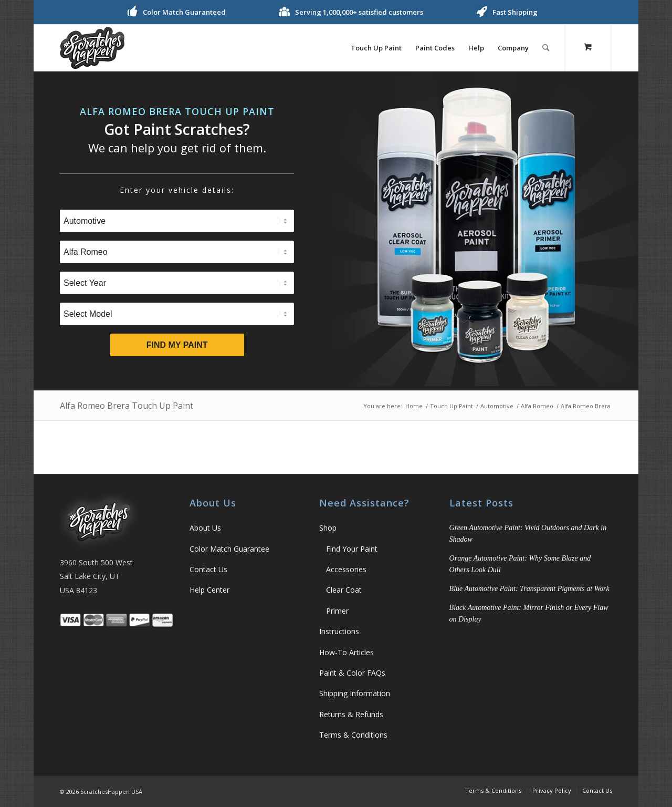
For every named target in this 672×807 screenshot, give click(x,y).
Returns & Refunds (351, 714)
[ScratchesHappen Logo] (92, 48)
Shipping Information (355, 693)
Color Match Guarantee (229, 549)
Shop (328, 528)
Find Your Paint (352, 549)
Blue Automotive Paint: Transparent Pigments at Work (529, 589)
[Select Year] (177, 283)
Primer (337, 611)
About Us (205, 528)
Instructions (339, 631)
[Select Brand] (177, 252)
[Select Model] (177, 314)
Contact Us (208, 569)
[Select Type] (177, 221)
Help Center (209, 590)
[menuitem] (376, 48)
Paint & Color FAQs (352, 673)
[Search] (546, 48)
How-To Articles (346, 652)
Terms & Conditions (353, 735)
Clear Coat (344, 590)
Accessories (346, 569)
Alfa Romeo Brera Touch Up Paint (127, 406)
